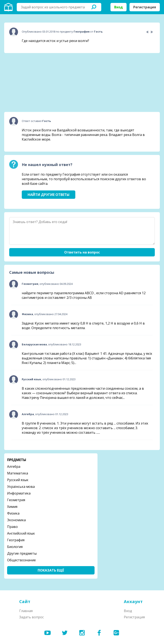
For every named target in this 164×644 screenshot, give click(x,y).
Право (12, 527)
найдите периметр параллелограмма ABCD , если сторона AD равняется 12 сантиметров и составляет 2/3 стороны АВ (84, 295)
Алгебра (14, 467)
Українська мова (21, 487)
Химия (12, 507)
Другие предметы (22, 553)
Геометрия (16, 500)
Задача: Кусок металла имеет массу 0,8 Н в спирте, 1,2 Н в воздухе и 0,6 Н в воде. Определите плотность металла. (83, 326)
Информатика (19, 493)
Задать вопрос (31, 617)
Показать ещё (51, 570)
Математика (18, 473)
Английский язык (21, 533)
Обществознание (21, 560)
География (16, 540)
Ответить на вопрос (82, 252)
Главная (26, 611)
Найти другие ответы (49, 195)
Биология (15, 547)
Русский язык (18, 480)
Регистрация (145, 7)
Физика (13, 513)
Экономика (16, 520)
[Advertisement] (36, 82)
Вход (119, 7)
